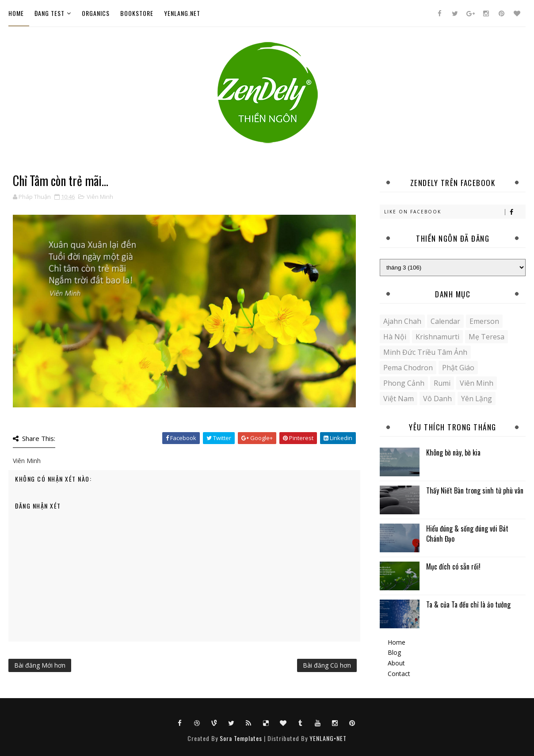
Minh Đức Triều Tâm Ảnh (425, 352)
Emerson (484, 321)
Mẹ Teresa (486, 337)
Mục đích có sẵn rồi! (453, 566)
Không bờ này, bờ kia (453, 452)
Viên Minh (100, 197)
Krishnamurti (437, 337)
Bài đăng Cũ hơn (327, 665)
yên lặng (477, 399)
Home (16, 13)
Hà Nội (395, 337)
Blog (394, 652)
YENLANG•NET (328, 738)
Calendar (445, 321)
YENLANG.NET (182, 13)
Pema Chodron (408, 368)
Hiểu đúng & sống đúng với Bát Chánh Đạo (467, 533)
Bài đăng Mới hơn (40, 665)
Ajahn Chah (402, 321)
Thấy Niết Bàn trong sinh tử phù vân (475, 490)
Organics (96, 13)
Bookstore (137, 13)
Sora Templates (241, 738)
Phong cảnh (404, 383)
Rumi (442, 383)
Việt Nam (399, 399)
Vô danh (437, 399)
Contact (399, 674)
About (396, 663)
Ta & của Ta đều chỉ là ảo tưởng (468, 604)
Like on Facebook (455, 212)
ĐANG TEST (50, 13)
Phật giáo (458, 368)
